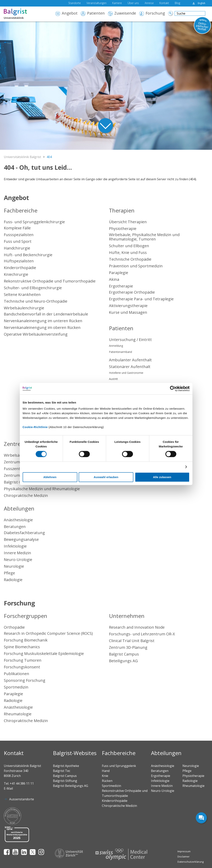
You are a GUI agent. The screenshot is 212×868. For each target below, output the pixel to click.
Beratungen (15, 527)
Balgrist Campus (124, 654)
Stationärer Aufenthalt (130, 367)
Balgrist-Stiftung (65, 781)
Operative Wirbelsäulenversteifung (36, 334)
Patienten (96, 14)
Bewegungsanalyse (21, 539)
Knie (105, 776)
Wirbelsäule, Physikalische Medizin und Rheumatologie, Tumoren (144, 237)
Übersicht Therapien (128, 222)
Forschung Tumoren (23, 660)
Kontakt (164, 3)
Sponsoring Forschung (25, 680)
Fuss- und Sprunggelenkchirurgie (34, 222)
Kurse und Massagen (128, 312)
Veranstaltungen (97, 3)
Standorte (75, 3)
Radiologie (13, 580)
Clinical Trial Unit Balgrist (132, 641)
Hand (106, 771)
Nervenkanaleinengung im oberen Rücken (42, 327)
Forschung (155, 14)
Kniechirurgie (16, 274)
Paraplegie (119, 273)
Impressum (184, 851)
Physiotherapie (123, 229)
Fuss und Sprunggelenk (119, 766)
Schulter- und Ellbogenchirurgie (33, 288)
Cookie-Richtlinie (35, 427)
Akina (114, 279)
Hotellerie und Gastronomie (126, 373)
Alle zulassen (162, 477)
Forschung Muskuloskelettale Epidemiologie (44, 653)
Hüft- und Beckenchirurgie (28, 255)
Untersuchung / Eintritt (130, 340)
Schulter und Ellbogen (129, 246)
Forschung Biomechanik (26, 640)
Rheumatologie (18, 714)
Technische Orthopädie (130, 259)
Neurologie (14, 566)
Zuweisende (125, 14)
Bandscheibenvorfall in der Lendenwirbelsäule (46, 314)
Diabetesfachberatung (24, 533)
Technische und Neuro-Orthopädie (36, 301)
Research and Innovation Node (137, 627)
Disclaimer (184, 856)
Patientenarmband (120, 352)
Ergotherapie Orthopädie (132, 292)
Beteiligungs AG (123, 661)
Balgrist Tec (62, 771)
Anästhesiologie (18, 520)
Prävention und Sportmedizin (136, 266)
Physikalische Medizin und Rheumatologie (42, 489)
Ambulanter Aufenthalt (130, 360)
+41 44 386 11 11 (22, 783)
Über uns (133, 3)
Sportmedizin (16, 687)
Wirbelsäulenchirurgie (24, 308)
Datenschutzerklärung (191, 862)
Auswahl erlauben (106, 477)
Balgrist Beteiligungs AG (71, 786)
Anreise (149, 3)
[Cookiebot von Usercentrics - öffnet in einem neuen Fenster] (173, 389)
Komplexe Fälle (17, 228)
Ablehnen (50, 477)
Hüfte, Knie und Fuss (128, 252)
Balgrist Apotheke (66, 766)
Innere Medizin (17, 553)
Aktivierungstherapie (128, 306)
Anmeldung (116, 346)
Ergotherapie (121, 286)
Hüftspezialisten (19, 261)
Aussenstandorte (22, 799)
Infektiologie (15, 546)
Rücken (107, 781)
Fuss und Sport (18, 241)
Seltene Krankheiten (22, 294)
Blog (177, 3)
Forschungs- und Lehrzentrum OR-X (142, 634)
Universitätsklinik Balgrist (22, 157)
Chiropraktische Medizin (26, 495)
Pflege (9, 573)
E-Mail (8, 788)
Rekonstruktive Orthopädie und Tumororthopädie (50, 281)
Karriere (117, 3)
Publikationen (16, 674)
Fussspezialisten (19, 235)
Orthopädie (14, 627)
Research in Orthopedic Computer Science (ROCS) (48, 633)
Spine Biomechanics (22, 647)
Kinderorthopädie (20, 268)
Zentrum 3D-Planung (128, 647)
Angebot (70, 14)
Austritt (113, 379)
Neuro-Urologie (18, 560)
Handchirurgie (17, 248)
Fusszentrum (16, 469)
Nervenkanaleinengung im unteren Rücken (43, 321)
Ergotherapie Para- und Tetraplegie (141, 299)
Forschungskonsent (22, 667)
